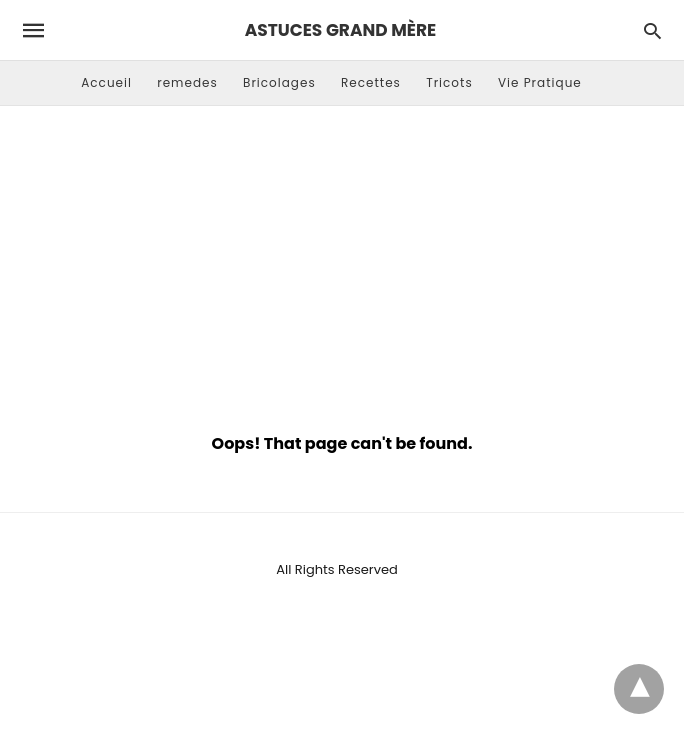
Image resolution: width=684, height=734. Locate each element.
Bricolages (279, 82)
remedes (187, 82)
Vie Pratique (540, 82)
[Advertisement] (342, 266)
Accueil (106, 82)
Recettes (371, 82)
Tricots (449, 82)
